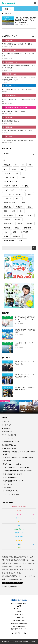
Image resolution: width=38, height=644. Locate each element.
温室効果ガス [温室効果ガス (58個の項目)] (9, 224)
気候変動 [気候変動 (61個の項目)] (20, 215)
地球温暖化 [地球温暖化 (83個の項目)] (20, 207)
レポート (19, 518)
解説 (19, 548)
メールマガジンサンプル (11, 491)
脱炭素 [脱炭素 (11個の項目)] (6, 236)
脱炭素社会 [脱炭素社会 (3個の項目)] (17, 236)
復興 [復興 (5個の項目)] (13, 211)
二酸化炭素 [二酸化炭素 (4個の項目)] (8, 198)
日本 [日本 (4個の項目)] (21, 211)
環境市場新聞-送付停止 (11, 477)
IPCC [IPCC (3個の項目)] (6, 169)
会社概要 (19, 606)
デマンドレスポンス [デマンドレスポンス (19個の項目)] (11, 186)
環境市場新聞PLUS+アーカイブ (13, 481)
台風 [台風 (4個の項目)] (23, 203)
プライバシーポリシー (19, 609)
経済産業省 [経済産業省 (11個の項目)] (25, 232)
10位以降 (32, 36)
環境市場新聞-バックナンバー (19, 629)
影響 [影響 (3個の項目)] (6, 211)
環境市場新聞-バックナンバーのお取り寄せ (17, 467)
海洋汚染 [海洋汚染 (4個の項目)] (18, 219)
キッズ (19, 510)
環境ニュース (19, 533)
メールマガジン (7, 488)
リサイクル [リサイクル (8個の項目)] (23, 190)
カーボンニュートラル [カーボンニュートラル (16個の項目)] (11, 173)
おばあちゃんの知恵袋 (9, 448)
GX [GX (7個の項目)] (30, 165)
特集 (19, 525)
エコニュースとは (8, 438)
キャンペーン (6, 422)
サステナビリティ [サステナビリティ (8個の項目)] (10, 177)
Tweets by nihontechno (11, 586)
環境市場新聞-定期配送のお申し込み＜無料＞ (18, 471)
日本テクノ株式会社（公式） (19, 603)
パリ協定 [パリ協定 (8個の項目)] (25, 186)
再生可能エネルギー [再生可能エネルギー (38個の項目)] (11, 203)
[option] (10, 407)
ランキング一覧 (7, 484)
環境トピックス (19, 529)
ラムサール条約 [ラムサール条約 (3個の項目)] (9, 190)
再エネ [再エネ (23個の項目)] (18, 198)
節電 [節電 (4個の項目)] (15, 232)
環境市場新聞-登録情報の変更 (13, 474)
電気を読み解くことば (9, 445)
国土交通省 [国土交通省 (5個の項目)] (8, 207)
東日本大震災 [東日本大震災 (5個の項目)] (9, 215)
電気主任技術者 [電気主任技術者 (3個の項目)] (9, 240)
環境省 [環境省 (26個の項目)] (17, 228)
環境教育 (19, 540)
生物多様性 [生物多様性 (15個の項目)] (27, 228)
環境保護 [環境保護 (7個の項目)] (30, 224)
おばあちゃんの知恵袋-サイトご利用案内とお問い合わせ (19, 453)
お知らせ (19, 612)
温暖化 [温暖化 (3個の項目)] (20, 224)
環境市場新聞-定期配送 (19, 620)
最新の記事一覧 (7, 432)
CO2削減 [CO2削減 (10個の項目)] (7, 165)
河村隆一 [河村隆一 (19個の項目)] (7, 219)
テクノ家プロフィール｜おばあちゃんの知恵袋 (18, 457)
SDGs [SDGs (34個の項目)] (14, 169)
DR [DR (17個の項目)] (23, 165)
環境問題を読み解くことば (11, 442)
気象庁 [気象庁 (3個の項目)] (30, 215)
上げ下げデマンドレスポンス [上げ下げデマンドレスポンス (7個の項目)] (13, 194)
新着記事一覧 (6, 428)
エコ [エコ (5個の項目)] (22, 169)
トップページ (6, 425)
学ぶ (19, 522)
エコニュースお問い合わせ (11, 494)
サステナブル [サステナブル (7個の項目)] (25, 177)
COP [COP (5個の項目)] (16, 165)
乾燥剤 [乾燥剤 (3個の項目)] (30, 194)
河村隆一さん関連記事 (9, 435)
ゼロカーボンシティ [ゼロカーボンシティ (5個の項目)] (11, 182)
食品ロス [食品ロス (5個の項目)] (22, 240)
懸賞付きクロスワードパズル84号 (14, 464)
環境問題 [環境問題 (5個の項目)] (7, 228)
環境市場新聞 (6, 461)
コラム (19, 514)
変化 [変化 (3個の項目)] (30, 207)
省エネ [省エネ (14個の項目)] (6, 232)
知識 (19, 544)
